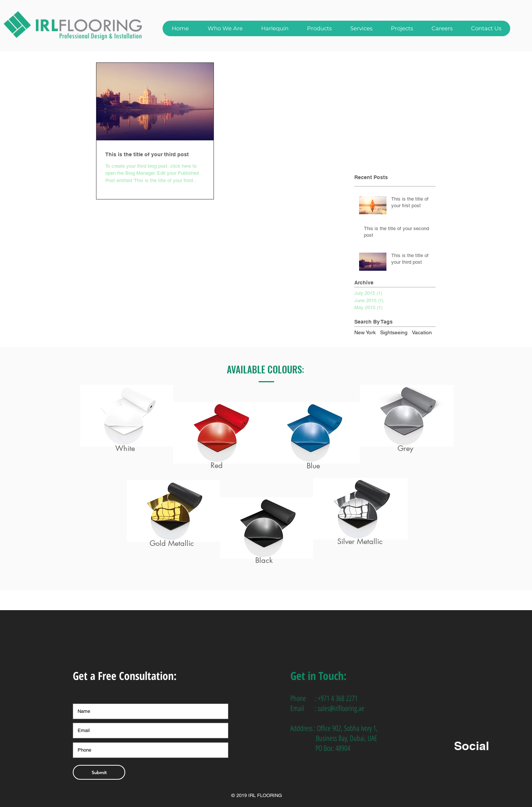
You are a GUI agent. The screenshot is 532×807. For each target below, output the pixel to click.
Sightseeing (394, 332)
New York (365, 332)
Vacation (422, 332)
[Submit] (99, 772)
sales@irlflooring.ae (341, 708)
